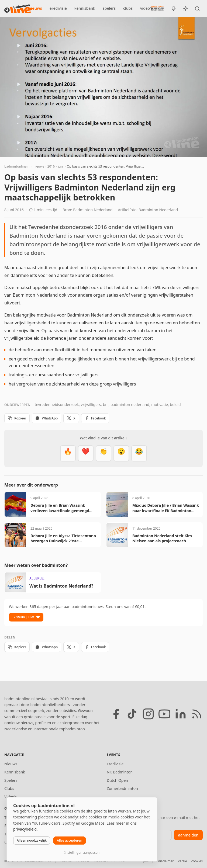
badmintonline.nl (17, 166)
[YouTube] (164, 714)
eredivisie (58, 8)
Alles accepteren (70, 840)
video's (146, 8)
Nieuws (11, 764)
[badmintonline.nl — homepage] (18, 9)
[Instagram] (148, 714)
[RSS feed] (197, 714)
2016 (51, 166)
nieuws (35, 8)
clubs (128, 8)
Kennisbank (15, 772)
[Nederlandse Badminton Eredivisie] (157, 8)
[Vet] (68, 453)
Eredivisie (115, 764)
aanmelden (188, 835)
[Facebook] (116, 714)
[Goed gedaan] (103, 453)
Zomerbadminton (122, 788)
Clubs (9, 788)
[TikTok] (132, 714)
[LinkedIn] (181, 714)
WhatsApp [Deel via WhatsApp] (46, 418)
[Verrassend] (121, 453)
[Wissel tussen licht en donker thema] (185, 9)
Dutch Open (117, 780)
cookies (197, 861)
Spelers (11, 780)
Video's (11, 797)
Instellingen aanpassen (82, 853)
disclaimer (166, 861)
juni (61, 166)
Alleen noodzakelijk (32, 840)
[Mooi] (86, 453)
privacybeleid (25, 829)
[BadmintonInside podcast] (174, 9)
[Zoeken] (197, 9)
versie (182, 861)
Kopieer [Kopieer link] (17, 418)
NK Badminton (120, 772)
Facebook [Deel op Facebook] (95, 418)
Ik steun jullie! (26, 617)
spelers (109, 8)
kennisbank (85, 8)
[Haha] (139, 453)
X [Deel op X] (71, 418)
